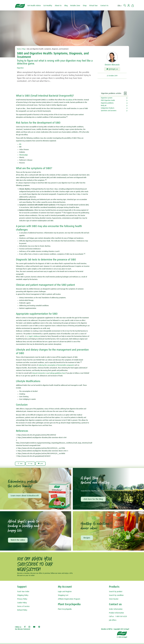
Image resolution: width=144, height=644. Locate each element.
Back (21, 464)
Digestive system (107, 98)
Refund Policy (22, 611)
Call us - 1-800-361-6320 (118, 617)
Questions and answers (109, 111)
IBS (20, 144)
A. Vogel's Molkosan (33, 336)
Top (33, 464)
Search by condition (116, 596)
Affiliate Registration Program (69, 600)
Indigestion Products (108, 108)
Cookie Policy (22, 604)
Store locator (114, 600)
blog (24, 49)
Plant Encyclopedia (65, 610)
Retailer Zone (77, 6)
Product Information (116, 614)
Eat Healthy (50, 6)
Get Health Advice (36, 6)
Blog (68, 6)
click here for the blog (93, 499)
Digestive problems (107, 103)
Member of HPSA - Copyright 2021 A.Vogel (115, 630)
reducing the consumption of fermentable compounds (56, 365)
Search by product (116, 593)
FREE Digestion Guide (108, 100)
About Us (60, 6)
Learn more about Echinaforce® (25, 496)
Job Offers (113, 621)
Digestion (21, 68)
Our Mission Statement (23, 630)
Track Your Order (23, 593)
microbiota (69, 100)
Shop (86, 6)
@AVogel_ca (112, 70)
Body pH (104, 105)
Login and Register (65, 593)
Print (45, 464)
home (19, 49)
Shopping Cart (63, 596)
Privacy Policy (22, 600)
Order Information (116, 610)
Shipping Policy (23, 596)
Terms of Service (23, 607)
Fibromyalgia (23, 155)
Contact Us (106, 6)
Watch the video (18, 541)
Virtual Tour (95, 6)
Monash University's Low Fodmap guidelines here (49, 373)
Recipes (87, 539)
